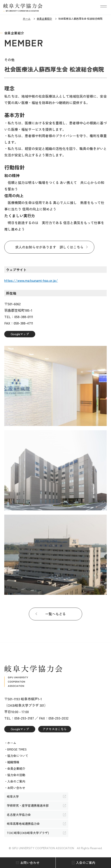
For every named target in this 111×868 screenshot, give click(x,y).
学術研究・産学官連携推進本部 (28, 805)
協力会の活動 (16, 775)
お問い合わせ (30, 863)
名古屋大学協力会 (19, 815)
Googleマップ (20, 334)
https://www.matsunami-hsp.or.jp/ (31, 280)
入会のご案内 (86, 863)
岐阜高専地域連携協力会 (23, 824)
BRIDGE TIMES (17, 749)
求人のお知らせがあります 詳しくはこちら (49, 247)
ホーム (27, 18)
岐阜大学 (13, 796)
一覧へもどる (55, 614)
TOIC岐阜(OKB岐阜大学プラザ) (28, 833)
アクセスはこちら (55, 729)
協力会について (18, 756)
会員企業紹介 (44, 18)
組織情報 (13, 762)
